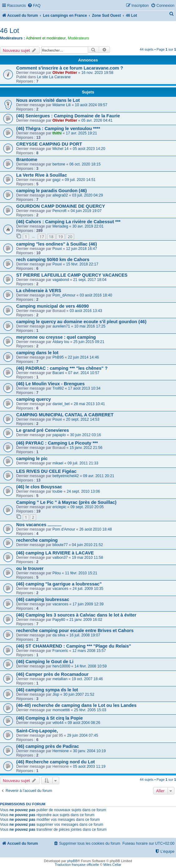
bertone (59, 164)
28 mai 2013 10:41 (89, 404)
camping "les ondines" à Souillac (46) (57, 244)
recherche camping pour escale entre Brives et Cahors (75, 631)
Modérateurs (78, 38)
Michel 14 (60, 149)
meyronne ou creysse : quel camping (56, 337)
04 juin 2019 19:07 (86, 211)
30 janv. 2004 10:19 (89, 751)
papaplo (59, 435)
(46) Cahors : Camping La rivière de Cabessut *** (68, 222)
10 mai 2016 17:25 (90, 326)
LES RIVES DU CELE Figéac (46, 471)
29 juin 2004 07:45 (83, 735)
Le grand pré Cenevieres (43, 430)
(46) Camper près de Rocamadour (52, 674)
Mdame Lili (61, 105)
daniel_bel (61, 404)
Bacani (58, 373)
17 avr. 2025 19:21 (81, 133)
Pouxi (57, 249)
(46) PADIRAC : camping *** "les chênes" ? (62, 368)
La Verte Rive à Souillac (42, 175)
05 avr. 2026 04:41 (97, 120)
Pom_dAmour (64, 295)
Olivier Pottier (65, 73)
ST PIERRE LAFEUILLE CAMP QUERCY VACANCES (72, 275)
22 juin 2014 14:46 (83, 357)
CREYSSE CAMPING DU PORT (49, 144)
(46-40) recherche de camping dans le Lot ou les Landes (76, 705)
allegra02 (60, 195)
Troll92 (58, 388)
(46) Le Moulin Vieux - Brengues (50, 384)
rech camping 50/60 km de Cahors (53, 260)
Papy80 (59, 620)
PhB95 (58, 357)
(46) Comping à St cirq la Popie (50, 718)
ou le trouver (30, 568)
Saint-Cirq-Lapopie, (37, 731)
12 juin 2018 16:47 (82, 249)
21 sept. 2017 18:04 (90, 280)
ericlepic (59, 507)
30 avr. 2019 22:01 (88, 226)
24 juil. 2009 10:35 (88, 589)
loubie (57, 491)
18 (51, 237)
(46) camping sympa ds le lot (47, 690)
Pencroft (59, 211)
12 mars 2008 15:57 (89, 651)
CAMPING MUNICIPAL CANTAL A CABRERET (65, 415)
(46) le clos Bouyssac (39, 487)
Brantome (27, 160)
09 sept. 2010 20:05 (87, 507)
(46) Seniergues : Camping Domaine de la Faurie (68, 116)
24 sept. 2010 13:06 (83, 491)
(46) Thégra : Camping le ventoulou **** (58, 129)
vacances (60, 589)
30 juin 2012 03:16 (86, 435)
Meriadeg (60, 226)
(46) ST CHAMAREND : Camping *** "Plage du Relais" (74, 646)
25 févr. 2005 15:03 (90, 710)
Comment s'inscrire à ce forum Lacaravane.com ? (70, 68)
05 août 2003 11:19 (89, 766)
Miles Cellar (112, 865)
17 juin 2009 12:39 (88, 604)
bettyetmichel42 (66, 476)
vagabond (61, 280)
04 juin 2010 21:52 (88, 545)
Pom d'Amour (64, 529)
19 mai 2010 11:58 (88, 558)
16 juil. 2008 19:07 (85, 635)
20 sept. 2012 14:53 (83, 419)
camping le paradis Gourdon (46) (52, 191)
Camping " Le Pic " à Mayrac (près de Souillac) (66, 502)
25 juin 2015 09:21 (89, 342)
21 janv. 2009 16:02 (86, 620)
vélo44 (58, 723)
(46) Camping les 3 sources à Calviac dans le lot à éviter (76, 615)
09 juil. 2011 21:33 (83, 463)
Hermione (60, 751)
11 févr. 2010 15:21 (81, 573)
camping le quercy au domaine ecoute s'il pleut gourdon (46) (81, 322)
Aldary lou (61, 342)
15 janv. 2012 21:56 (86, 448)
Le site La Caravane (54, 77)
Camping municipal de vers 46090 (52, 306)
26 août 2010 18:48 (96, 529)
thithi (57, 133)
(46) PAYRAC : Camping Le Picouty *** (57, 443)
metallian (60, 679)
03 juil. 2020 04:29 (88, 195)
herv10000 (61, 666)
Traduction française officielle (77, 865)
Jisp (56, 694)
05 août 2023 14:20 (89, 149)
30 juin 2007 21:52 (79, 694)
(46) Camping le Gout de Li (45, 662)
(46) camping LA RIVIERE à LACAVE (55, 553)
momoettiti (61, 710)
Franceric (60, 651)
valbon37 (60, 558)
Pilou (57, 573)
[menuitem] (34, 6)
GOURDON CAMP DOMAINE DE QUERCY (61, 206)
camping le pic (32, 459)
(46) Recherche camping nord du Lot (55, 762)
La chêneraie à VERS (39, 291)
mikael (58, 463)
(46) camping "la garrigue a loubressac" (59, 584)
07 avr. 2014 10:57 (84, 373)
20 (70, 237)
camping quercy (33, 399)
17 (42, 237)
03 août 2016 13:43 (86, 311)
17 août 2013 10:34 (84, 388)
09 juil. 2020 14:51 (80, 180)
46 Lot (10, 31)
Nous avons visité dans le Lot (48, 100)
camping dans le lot (37, 353)
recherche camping (37, 540)
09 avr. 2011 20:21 (98, 476)
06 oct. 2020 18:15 (85, 164)
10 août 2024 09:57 (91, 105)
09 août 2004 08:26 (84, 723)
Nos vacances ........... (39, 525)
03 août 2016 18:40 (96, 295)
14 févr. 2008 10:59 (91, 666)
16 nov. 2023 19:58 (97, 73)
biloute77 (60, 545)
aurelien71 (61, 326)
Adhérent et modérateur (46, 38)
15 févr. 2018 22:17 (82, 264)
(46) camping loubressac (43, 599)
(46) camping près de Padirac (48, 746)
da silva (59, 635)
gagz (56, 180)
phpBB (72, 861)
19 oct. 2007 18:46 (87, 679)
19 (61, 237)
